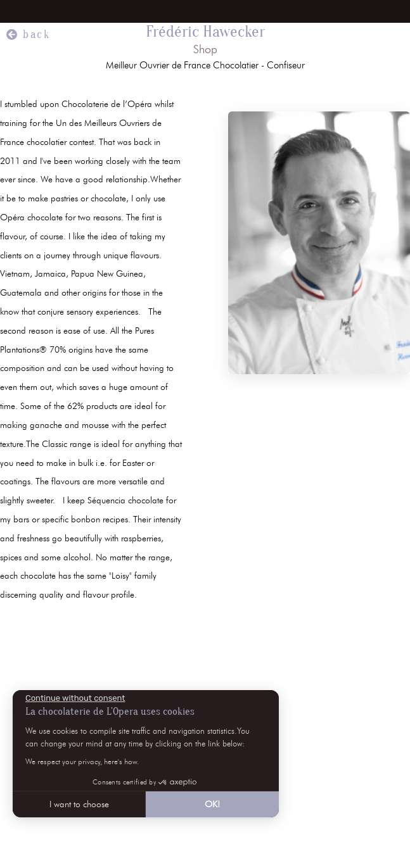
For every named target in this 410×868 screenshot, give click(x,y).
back (37, 35)
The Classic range (60, 444)
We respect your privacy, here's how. (82, 761)
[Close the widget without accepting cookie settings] (75, 698)
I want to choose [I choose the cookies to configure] (79, 804)
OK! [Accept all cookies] (212, 804)
